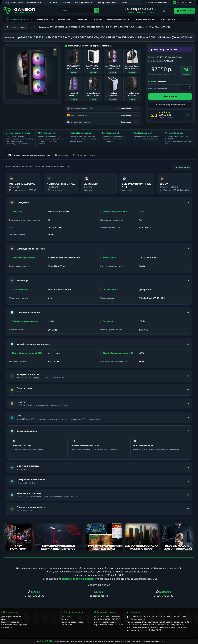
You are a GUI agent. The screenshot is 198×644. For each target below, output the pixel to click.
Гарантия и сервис (15, 3)
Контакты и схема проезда (14, 625)
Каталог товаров (19, 19)
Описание (62, 155)
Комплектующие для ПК (119, 19)
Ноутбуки (98, 19)
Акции (125, 3)
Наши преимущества (84, 3)
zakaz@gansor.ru (99, 596)
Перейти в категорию (15, 27)
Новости (54, 3)
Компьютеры (65, 19)
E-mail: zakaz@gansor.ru (105, 622)
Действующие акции (11, 616)
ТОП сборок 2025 (169, 19)
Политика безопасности (73, 622)
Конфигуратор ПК (45, 19)
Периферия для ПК (146, 19)
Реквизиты (7, 627)
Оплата (64, 619)
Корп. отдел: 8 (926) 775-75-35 (108, 625)
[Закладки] (170, 11)
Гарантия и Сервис (84, 155)
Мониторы (83, 19)
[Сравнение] (164, 11)
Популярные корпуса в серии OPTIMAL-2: (90, 46)
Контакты (66, 3)
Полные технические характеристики (30, 155)
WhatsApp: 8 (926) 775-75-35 (108, 619)
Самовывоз (66, 625)
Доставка (65, 616)
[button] (141, 9)
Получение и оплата (36, 3)
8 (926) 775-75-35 (164, 596)
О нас (4, 619)
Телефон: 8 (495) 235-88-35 (107, 616)
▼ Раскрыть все (183, 168)
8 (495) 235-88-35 (115, 575)
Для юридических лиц (108, 3)
